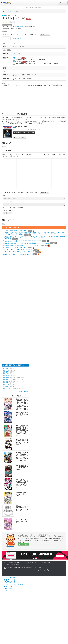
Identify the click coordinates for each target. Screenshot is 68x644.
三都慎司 (7, 383)
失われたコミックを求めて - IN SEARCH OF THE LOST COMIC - (23, 241)
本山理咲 (7, 377)
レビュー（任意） (8, 202)
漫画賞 (41, 568)
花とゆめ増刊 (20, 27)
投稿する (7, 213)
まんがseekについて (10, 563)
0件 (12, 22)
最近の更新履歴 (10, 577)
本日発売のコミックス (11, 583)
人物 (18, 568)
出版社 (26, 568)
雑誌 (30, 568)
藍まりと (7, 385)
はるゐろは (7, 381)
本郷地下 (7, 387)
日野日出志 (7, 376)
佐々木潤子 (7, 370)
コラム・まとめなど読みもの (13, 585)
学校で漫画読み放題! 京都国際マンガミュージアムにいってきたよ (23, 245)
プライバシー (36, 563)
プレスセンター (9, 565)
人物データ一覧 (10, 579)
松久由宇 (7, 374)
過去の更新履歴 (16, 38)
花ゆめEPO (17, 62)
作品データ (6, 38)
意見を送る (8, 588)
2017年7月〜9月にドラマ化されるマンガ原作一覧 (19, 254)
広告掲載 (44, 563)
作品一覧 (9, 11)
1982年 (27, 58)
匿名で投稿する (8, 210)
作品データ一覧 (10, 581)
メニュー (63, 3)
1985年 (28, 62)
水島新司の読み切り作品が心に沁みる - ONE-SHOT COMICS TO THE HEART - (27, 243)
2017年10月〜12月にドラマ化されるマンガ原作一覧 (19, 252)
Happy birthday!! (23, 391)
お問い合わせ (51, 563)
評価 (4, 196)
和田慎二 (7, 372)
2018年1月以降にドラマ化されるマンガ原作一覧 (18, 250)
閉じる (7, 590)
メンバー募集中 (24, 544)
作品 (22, 568)
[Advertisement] (34, 99)
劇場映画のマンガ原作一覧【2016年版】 (16, 248)
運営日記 (17, 565)
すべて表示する (19, 137)
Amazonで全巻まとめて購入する (24, 133)
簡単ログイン (45, 34)
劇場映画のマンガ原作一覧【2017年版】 (16, 231)
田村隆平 (7, 368)
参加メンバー (21, 563)
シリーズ (35, 568)
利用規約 (28, 563)
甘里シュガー (8, 379)
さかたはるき (8, 388)
